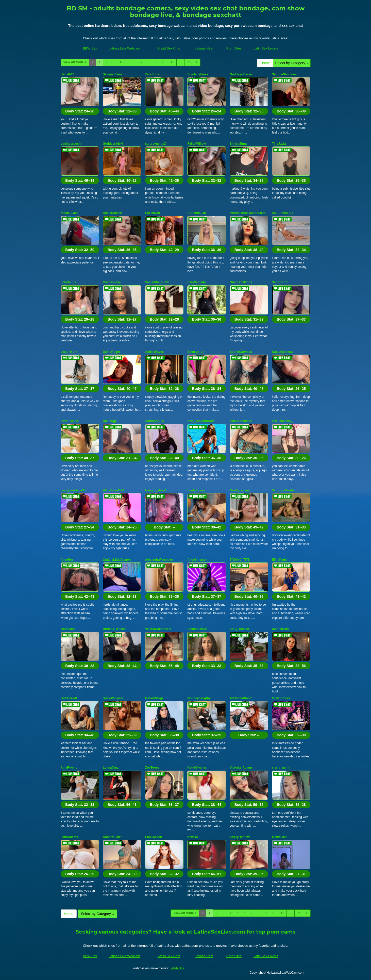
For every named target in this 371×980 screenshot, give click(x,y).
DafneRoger (111, 352)
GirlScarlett (69, 698)
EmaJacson (154, 837)
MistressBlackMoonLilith (248, 213)
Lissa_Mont (69, 352)
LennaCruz (111, 768)
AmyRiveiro (69, 768)
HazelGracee (70, 421)
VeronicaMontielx (285, 490)
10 (164, 62)
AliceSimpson (197, 560)
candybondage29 (73, 490)
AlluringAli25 (155, 421)
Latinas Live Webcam (124, 48)
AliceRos (67, 560)
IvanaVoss (68, 629)
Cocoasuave (112, 282)
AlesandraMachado (159, 560)
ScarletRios (280, 629)
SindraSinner (239, 144)
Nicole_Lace (70, 213)
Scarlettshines (198, 74)
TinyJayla (279, 144)
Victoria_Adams (241, 768)
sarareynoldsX (156, 144)
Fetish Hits (177, 968)
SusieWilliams (113, 698)
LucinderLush (71, 144)
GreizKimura (281, 698)
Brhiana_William (115, 629)
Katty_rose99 (239, 629)
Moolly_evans (240, 490)
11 (172, 62)
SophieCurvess (241, 352)
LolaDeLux (68, 282)
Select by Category (292, 63)
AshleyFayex (154, 352)
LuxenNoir (153, 213)
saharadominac (241, 421)
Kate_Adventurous (201, 421)
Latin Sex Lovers (266, 48)
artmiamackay (282, 421)
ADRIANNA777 (283, 213)
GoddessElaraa (241, 74)
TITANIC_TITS (240, 560)
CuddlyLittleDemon (117, 560)
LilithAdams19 (71, 837)
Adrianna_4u (197, 213)
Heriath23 (68, 74)
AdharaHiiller (112, 837)
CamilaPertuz (197, 629)
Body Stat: (80, 111)
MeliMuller (280, 837)
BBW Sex (90, 48)
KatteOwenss (197, 768)
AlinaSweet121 (113, 490)
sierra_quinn (281, 768)
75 (189, 62)
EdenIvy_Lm (196, 352)
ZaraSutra (152, 74)
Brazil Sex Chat (169, 48)
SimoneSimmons (284, 74)
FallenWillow (197, 144)
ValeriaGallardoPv (158, 629)
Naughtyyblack (156, 490)
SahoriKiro (280, 282)
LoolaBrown (196, 490)
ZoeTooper (153, 768)
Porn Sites (234, 48)
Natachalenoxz (283, 352)
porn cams (281, 932)
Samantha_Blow (157, 282)
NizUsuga (110, 421)
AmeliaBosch (112, 213)
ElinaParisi (280, 560)
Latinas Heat (204, 48)
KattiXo (193, 837)
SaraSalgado (197, 282)
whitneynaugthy (199, 698)
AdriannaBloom (241, 698)
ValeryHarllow (240, 837)
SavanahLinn (112, 74)
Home (265, 63)
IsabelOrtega (154, 698)
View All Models (75, 62)
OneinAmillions (241, 282)
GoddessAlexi (113, 144)
